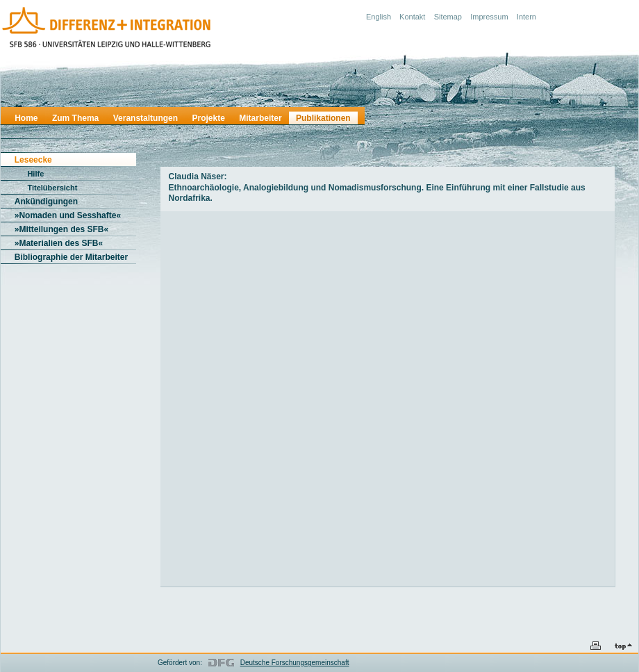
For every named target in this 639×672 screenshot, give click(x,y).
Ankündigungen (46, 202)
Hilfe (35, 174)
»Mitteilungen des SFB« (61, 229)
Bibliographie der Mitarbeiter (71, 257)
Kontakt (412, 17)
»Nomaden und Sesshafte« (68, 215)
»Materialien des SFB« (59, 243)
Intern (526, 17)
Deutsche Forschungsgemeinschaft (295, 663)
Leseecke (33, 160)
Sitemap (448, 17)
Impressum (489, 17)
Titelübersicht (52, 188)
